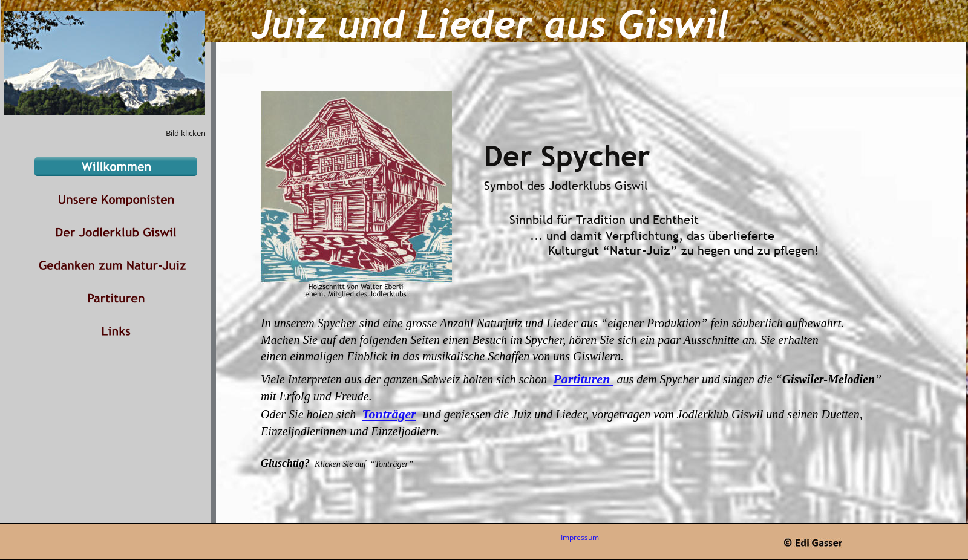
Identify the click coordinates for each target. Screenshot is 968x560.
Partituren (581, 379)
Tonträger (389, 414)
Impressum (580, 537)
